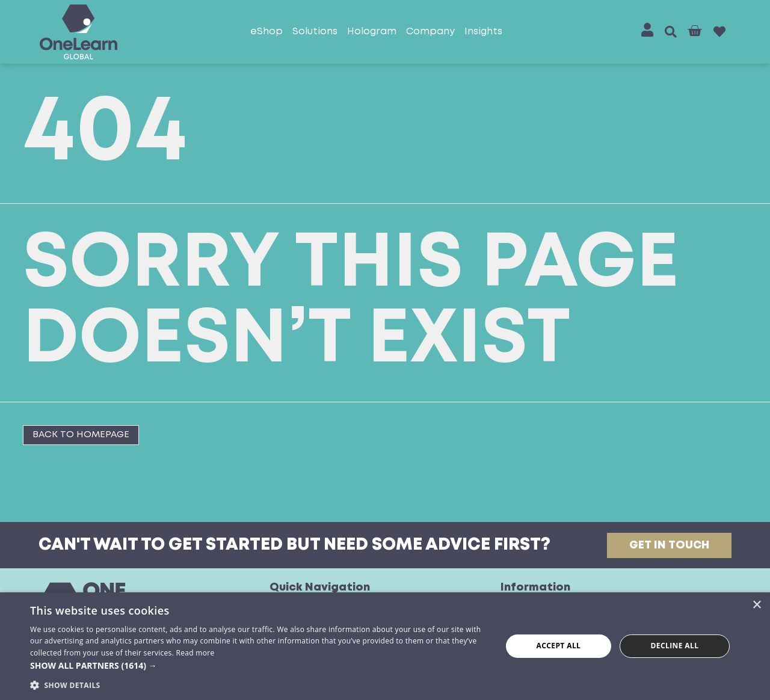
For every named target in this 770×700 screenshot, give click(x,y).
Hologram (372, 32)
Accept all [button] (559, 646)
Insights (483, 32)
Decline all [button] (675, 646)
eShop (266, 32)
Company (430, 32)
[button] (671, 32)
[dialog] (385, 646)
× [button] (756, 605)
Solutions (315, 32)
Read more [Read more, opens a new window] (195, 653)
